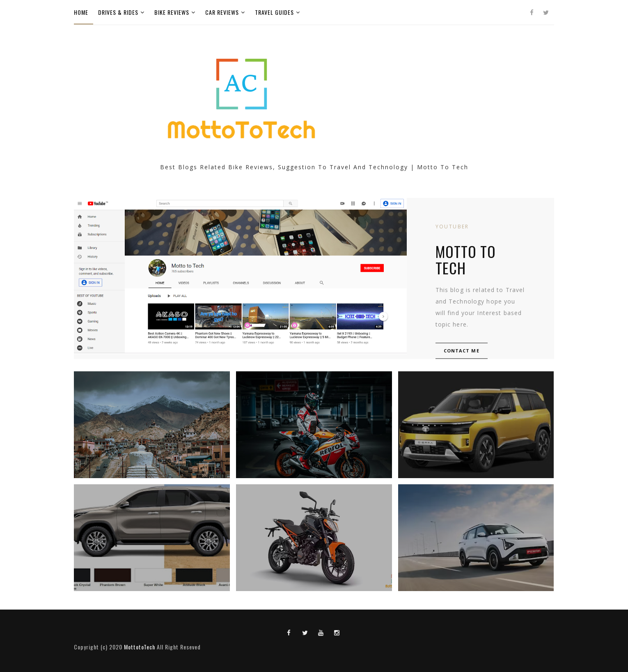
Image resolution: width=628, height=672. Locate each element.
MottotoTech (140, 647)
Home (81, 12)
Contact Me (462, 351)
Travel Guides (274, 12)
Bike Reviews (172, 12)
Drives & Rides (118, 12)
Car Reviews (222, 12)
